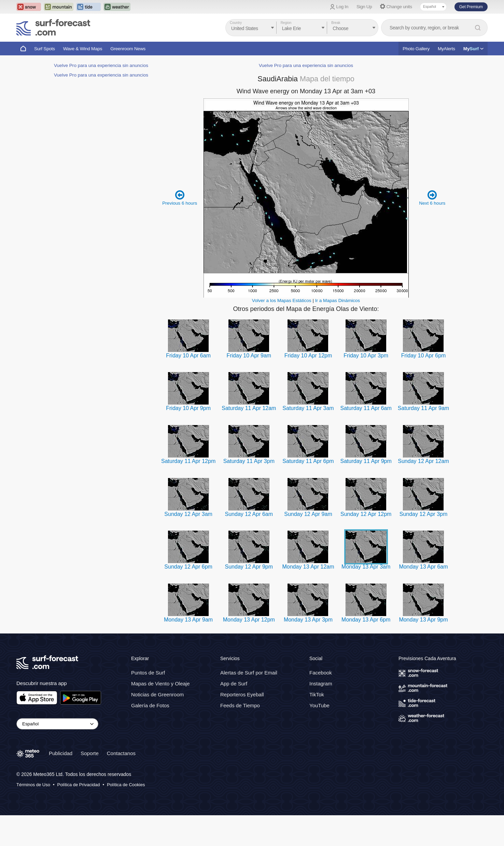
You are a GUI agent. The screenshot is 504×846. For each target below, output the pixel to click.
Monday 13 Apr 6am (423, 597)
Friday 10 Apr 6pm (424, 386)
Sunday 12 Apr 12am (423, 492)
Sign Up (364, 7)
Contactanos (121, 784)
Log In (342, 7)
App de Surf (234, 714)
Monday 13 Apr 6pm (366, 650)
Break (336, 23)
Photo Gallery (416, 49)
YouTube (319, 736)
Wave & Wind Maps (83, 49)
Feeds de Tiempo (240, 736)
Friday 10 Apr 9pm (188, 439)
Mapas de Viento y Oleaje (160, 714)
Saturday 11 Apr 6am (366, 439)
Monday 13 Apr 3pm (308, 650)
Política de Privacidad (79, 815)
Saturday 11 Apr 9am (423, 439)
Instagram (321, 714)
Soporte (90, 784)
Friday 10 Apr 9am (249, 386)
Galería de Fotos (150, 736)
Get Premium (471, 7)
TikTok (317, 725)
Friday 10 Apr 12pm (308, 386)
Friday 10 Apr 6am (188, 386)
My (473, 49)
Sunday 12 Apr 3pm (424, 545)
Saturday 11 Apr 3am (308, 439)
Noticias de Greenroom (157, 725)
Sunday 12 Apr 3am (188, 545)
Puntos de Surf (148, 703)
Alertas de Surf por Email (249, 703)
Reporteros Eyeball (242, 725)
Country (236, 23)
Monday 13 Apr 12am (308, 597)
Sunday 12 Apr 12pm (366, 545)
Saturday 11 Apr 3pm (249, 492)
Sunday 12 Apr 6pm (188, 597)
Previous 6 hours (180, 228)
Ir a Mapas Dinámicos (338, 331)
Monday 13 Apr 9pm (423, 650)
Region (286, 23)
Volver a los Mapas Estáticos (282, 331)
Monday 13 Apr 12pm (249, 650)
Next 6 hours (432, 228)
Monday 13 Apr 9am (188, 650)
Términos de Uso (33, 815)
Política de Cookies (126, 815)
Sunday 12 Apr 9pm (249, 597)
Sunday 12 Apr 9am (308, 545)
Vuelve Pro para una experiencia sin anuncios (101, 270)
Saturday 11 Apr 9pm (366, 492)
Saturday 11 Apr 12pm (188, 492)
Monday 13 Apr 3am (366, 597)
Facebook (321, 703)
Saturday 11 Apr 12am (249, 439)
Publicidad (61, 784)
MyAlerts (446, 49)
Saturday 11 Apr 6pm (308, 492)
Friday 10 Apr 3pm (366, 386)
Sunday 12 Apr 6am (249, 545)
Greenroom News (128, 49)
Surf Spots (45, 49)
